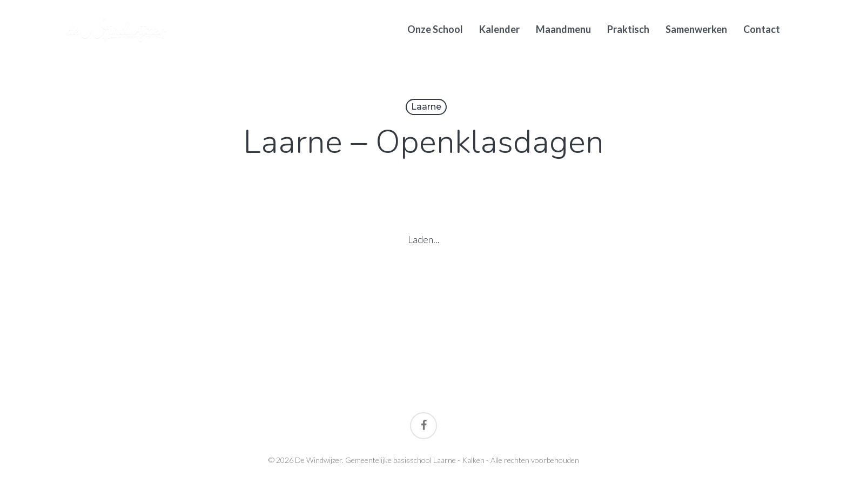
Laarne (426, 107)
